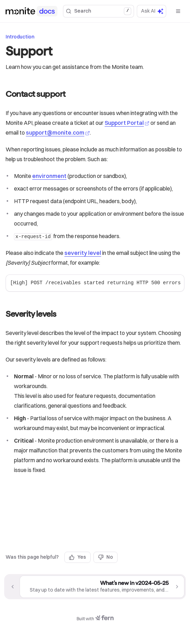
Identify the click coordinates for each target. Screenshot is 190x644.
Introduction (20, 37)
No (105, 557)
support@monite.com (58, 133)
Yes (78, 557)
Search (98, 11)
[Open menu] (178, 11)
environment (49, 176)
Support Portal (127, 123)
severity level (83, 253)
